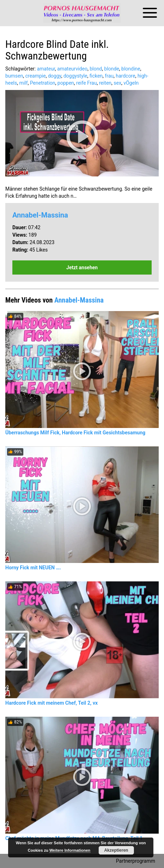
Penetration (43, 83)
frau (109, 76)
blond (96, 69)
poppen (66, 83)
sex (118, 83)
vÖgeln (131, 83)
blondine (131, 69)
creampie (35, 76)
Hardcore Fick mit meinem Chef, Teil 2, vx (51, 703)
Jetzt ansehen (82, 267)
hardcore (125, 76)
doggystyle (75, 76)
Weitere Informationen (70, 850)
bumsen (14, 76)
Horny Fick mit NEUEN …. (33, 568)
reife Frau (87, 83)
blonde (112, 69)
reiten (105, 83)
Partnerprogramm (136, 861)
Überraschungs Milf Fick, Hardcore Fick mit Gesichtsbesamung (75, 433)
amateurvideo (72, 69)
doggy (55, 76)
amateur (46, 69)
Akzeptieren (116, 850)
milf (23, 83)
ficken (96, 76)
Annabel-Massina (40, 215)
